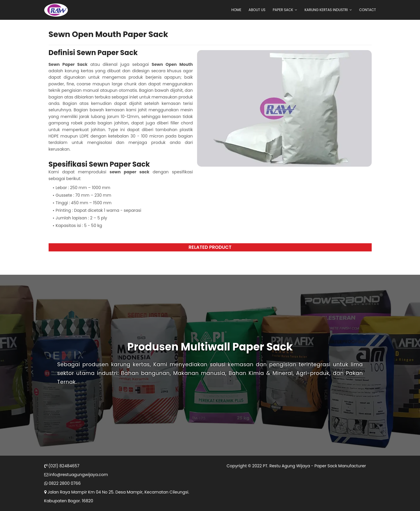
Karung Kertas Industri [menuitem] (326, 10)
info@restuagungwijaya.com (76, 475)
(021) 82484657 (62, 466)
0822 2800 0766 (63, 483)
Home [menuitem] (236, 10)
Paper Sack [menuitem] (283, 10)
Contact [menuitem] (367, 10)
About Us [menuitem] (257, 10)
